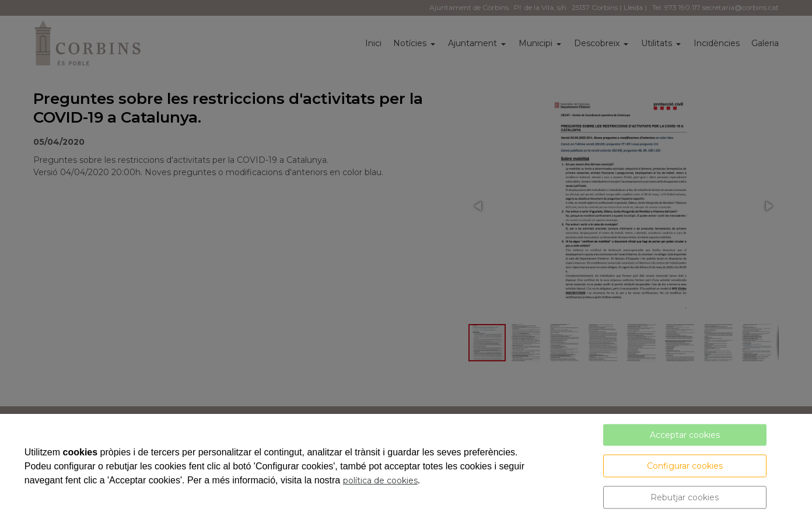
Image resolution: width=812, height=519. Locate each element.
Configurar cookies (685, 466)
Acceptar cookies (685, 435)
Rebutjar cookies (685, 497)
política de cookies (380, 480)
